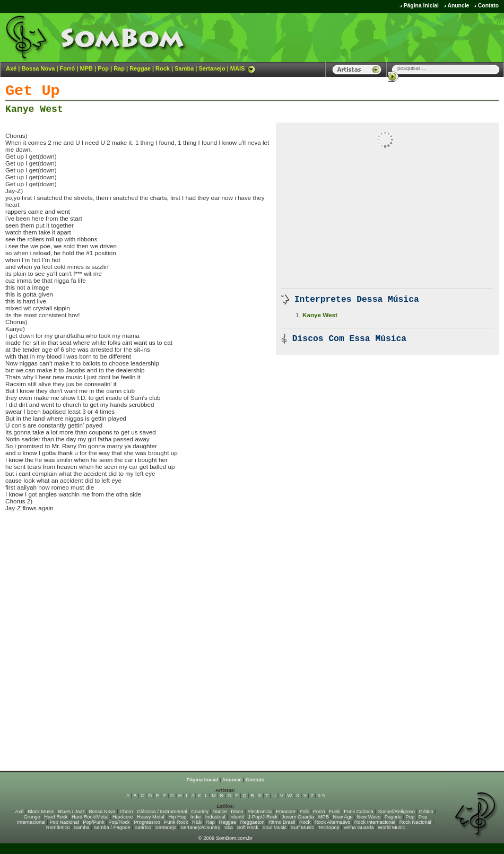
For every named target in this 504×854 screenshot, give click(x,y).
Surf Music (302, 827)
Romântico (58, 827)
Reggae (140, 68)
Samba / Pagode (112, 827)
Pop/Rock (119, 822)
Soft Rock (248, 827)
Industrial (215, 817)
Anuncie (458, 6)
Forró (68, 68)
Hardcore (123, 817)
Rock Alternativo (332, 822)
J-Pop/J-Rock (263, 817)
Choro (126, 812)
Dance (220, 812)
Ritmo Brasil (282, 822)
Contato (488, 6)
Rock (163, 68)
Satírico (143, 827)
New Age (342, 817)
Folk (305, 812)
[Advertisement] (372, 37)
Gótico (426, 812)
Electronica (259, 812)
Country (200, 812)
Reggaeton (253, 822)
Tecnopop (328, 827)
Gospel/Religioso (396, 812)
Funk (334, 812)
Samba (184, 68)
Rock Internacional (375, 822)
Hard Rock (56, 817)
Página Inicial (421, 6)
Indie (196, 817)
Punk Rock (176, 822)
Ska (229, 827)
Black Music (41, 812)
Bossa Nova (38, 68)
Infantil (236, 817)
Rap (119, 68)
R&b (197, 822)
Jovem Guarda (298, 817)
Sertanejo (212, 68)
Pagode (393, 817)
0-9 (321, 796)
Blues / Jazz (72, 812)
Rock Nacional (415, 822)
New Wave (368, 817)
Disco (237, 812)
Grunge (32, 817)
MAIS (243, 68)
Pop (103, 68)
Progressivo (147, 822)
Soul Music (275, 827)
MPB (86, 68)
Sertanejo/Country (200, 827)
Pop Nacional (64, 822)
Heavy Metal (151, 817)
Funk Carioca (358, 812)
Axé (11, 68)
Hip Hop (178, 817)
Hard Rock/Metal (90, 817)
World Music (391, 827)
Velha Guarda (358, 827)
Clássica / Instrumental (162, 812)
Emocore (286, 812)
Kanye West (34, 109)
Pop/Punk (93, 822)
